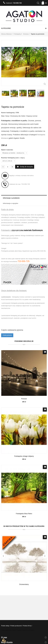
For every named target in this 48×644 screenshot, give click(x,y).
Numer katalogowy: (8, 113)
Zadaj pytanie (7, 335)
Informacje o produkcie (11, 198)
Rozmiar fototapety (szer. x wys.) (13, 158)
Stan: (3, 116)
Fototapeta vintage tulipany (24, 456)
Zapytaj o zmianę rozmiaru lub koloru (17, 176)
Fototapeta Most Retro (24, 514)
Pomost (24, 399)
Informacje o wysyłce (11, 203)
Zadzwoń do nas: (15, 184)
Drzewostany (24, 584)
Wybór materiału (7, 150)
